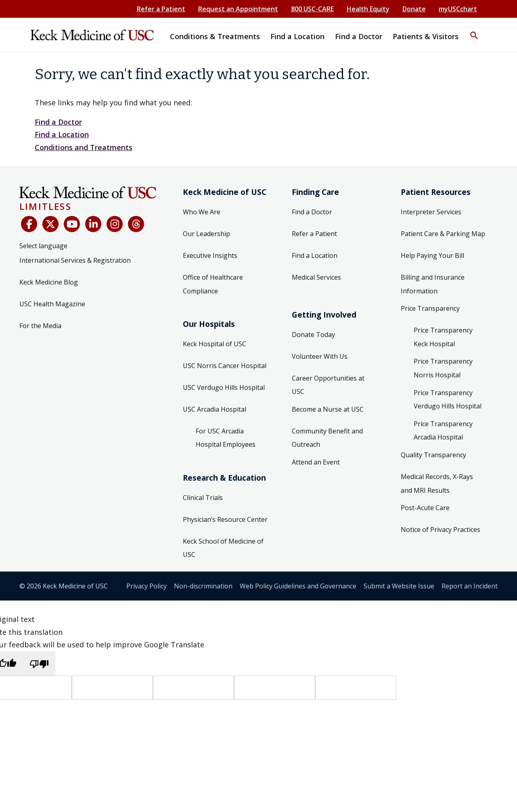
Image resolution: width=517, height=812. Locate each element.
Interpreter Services (431, 212)
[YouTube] (72, 224)
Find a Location (62, 134)
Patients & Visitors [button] (426, 36)
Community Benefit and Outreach (327, 438)
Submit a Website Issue (399, 586)
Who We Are (202, 212)
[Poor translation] (39, 663)
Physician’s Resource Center (225, 519)
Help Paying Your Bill (432, 255)
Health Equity (368, 9)
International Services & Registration (75, 260)
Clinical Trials (203, 498)
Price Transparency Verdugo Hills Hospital (448, 400)
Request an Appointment (238, 9)
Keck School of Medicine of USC (223, 548)
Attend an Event (316, 462)
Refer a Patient (161, 9)
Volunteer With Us (320, 356)
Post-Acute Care (425, 508)
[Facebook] (29, 224)
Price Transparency (430, 308)
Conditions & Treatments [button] (215, 36)
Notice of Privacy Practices (441, 529)
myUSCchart (458, 9)
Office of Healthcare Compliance (213, 284)
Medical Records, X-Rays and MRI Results (437, 483)
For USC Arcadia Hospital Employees (226, 438)
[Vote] (356, 688)
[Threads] (136, 224)
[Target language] (112, 688)
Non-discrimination (203, 586)
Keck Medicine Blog (49, 282)
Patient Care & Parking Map (443, 234)
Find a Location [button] (297, 36)
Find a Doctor (58, 122)
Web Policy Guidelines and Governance (298, 586)
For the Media (40, 326)
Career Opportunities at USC (328, 385)
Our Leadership (206, 234)
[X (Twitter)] (50, 224)
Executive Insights (210, 255)
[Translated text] (275, 688)
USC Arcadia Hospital (215, 409)
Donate (414, 9)
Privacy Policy (147, 586)
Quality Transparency (433, 455)
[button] (474, 30)
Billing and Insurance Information (433, 284)
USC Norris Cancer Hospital (225, 366)
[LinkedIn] (93, 224)
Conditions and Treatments (84, 147)
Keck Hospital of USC (215, 344)
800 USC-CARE (312, 9)
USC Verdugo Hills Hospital (224, 387)
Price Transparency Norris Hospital (443, 368)
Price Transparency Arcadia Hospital (443, 431)
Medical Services (316, 277)
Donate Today (313, 335)
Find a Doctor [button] (359, 36)
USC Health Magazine (52, 304)
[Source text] (194, 688)
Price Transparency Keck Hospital (443, 337)
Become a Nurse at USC (328, 409)
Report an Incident (470, 586)
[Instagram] (115, 224)
